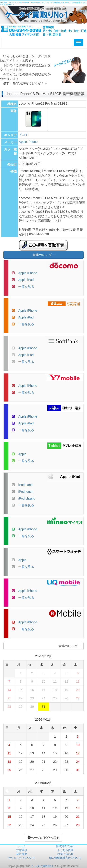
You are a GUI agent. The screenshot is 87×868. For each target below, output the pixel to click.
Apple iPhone (28, 142)
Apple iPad (26, 280)
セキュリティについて (22, 858)
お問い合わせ (65, 854)
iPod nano (25, 485)
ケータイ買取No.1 (42, 866)
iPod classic (27, 498)
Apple (22, 454)
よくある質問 (65, 850)
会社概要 (22, 854)
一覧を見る (26, 287)
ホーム (22, 846)
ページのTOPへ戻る (43, 838)
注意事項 (22, 850)
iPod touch (26, 492)
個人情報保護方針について (65, 858)
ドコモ (24, 135)
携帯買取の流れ (65, 846)
